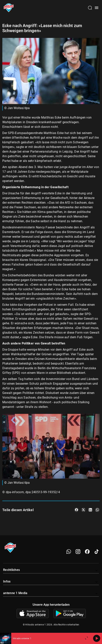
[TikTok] (97, 552)
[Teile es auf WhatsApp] (97, 510)
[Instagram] (78, 552)
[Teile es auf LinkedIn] (90, 510)
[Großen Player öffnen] (86, 638)
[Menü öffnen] (97, 8)
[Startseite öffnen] (9, 8)
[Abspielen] (97, 638)
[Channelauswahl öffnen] (90, 8)
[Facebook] (87, 552)
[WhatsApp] (69, 552)
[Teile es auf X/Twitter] (83, 510)
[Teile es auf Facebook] (76, 510)
